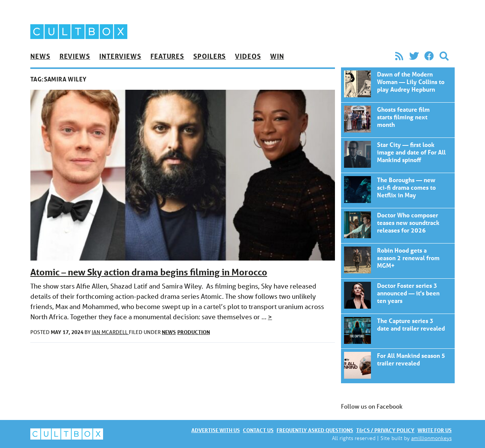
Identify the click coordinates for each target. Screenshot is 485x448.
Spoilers (210, 56)
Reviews (75, 56)
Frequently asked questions (315, 430)
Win (277, 56)
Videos (248, 56)
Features (167, 56)
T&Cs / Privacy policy (385, 430)
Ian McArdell (110, 332)
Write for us (435, 430)
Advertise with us (216, 430)
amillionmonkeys (431, 438)
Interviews (120, 56)
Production (194, 332)
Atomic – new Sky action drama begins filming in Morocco (149, 272)
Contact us (258, 430)
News (40, 56)
